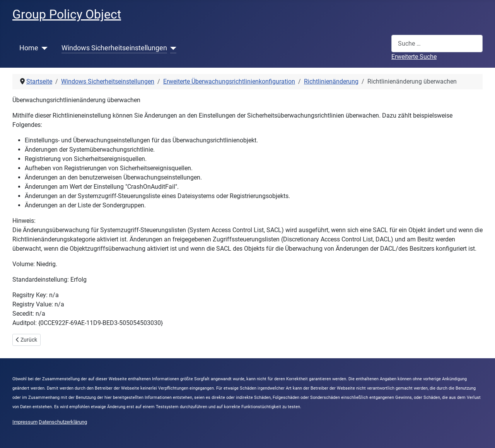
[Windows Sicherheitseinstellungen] (172, 48)
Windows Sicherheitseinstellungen (114, 48)
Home (29, 48)
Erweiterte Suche (414, 57)
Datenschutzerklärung (63, 422)
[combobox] (437, 44)
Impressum (25, 422)
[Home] (43, 48)
